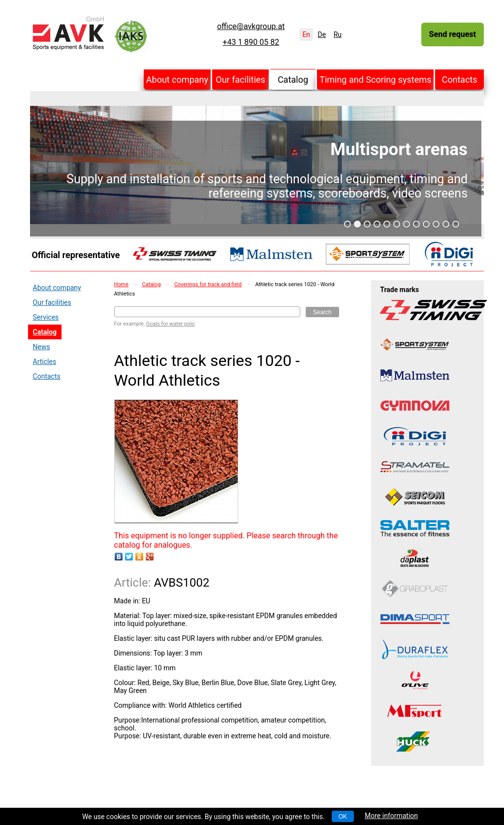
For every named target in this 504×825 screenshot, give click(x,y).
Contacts (460, 80)
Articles (45, 362)
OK (343, 817)
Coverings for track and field (208, 284)
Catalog (293, 80)
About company (177, 80)
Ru (338, 34)
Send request (453, 34)
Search (322, 312)
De (322, 34)
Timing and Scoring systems (375, 80)
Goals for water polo (171, 324)
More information (391, 816)
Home (122, 284)
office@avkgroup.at (251, 27)
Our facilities (240, 80)
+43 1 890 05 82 (251, 42)
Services (46, 317)
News (42, 347)
